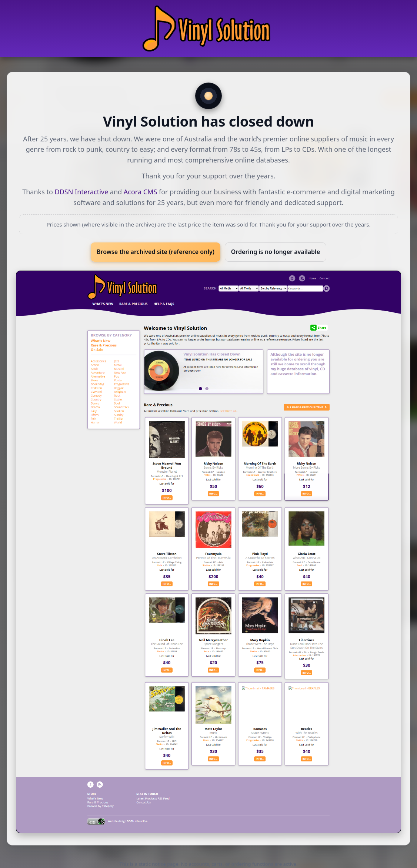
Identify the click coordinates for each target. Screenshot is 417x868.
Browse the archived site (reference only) (156, 252)
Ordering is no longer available (276, 252)
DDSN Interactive (82, 192)
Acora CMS (140, 192)
